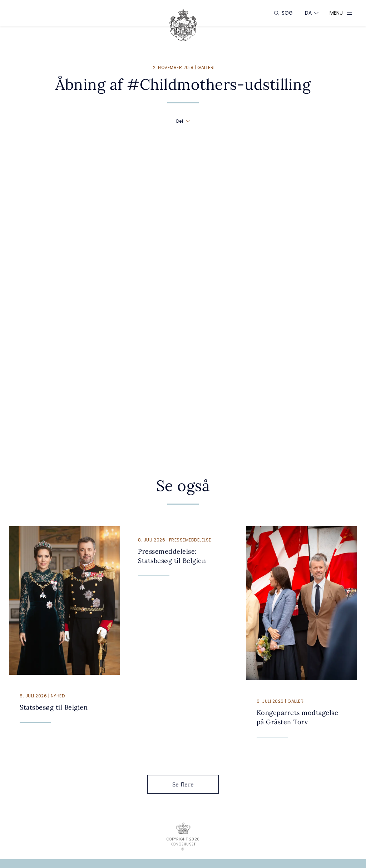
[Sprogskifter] (308, 13)
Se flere (189, 784)
